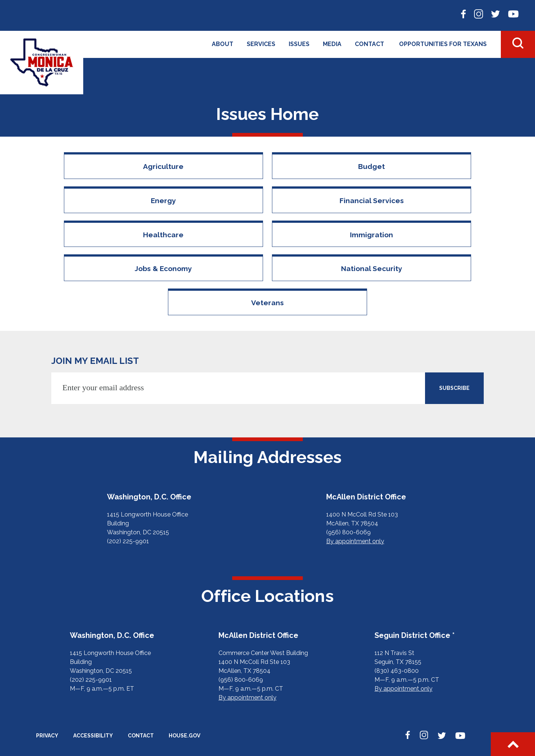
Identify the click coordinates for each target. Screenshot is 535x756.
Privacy (47, 736)
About (223, 44)
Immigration (372, 235)
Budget (372, 166)
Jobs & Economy (163, 268)
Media (332, 44)
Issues (299, 44)
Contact (369, 44)
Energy (163, 201)
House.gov (184, 736)
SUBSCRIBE (454, 388)
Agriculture (163, 166)
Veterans (267, 303)
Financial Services (372, 201)
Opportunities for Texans (443, 44)
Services (261, 44)
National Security (372, 268)
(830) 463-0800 (397, 671)
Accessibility (93, 736)
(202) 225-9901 (128, 541)
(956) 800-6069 (348, 532)
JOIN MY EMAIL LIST (95, 361)
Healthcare (163, 235)
